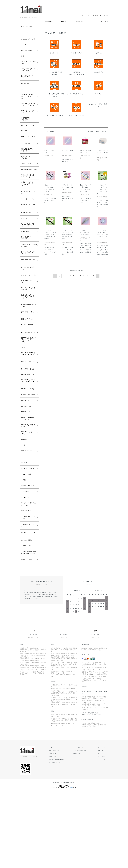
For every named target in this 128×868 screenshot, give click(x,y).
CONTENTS (79, 22)
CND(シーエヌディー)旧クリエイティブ (28, 197)
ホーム (21, 26)
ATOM (86, 830)
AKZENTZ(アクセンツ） (28, 67)
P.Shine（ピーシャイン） (28, 367)
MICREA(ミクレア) (28, 444)
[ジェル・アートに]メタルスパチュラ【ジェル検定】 (85, 232)
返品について (61, 830)
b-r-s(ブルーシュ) (28, 406)
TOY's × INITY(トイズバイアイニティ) (28, 266)
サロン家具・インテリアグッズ (28, 590)
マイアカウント (86, 15)
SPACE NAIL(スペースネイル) (28, 224)
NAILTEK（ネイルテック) (28, 301)
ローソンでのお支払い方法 (90, 790)
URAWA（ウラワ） (28, 97)
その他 (24, 491)
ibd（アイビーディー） (28, 81)
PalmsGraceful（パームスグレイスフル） (28, 324)
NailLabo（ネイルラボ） (28, 309)
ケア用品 (25, 530)
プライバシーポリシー (64, 839)
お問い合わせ (103, 836)
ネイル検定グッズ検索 (28, 516)
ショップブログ (85, 824)
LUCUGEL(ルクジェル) (28, 478)
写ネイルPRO (26, 153)
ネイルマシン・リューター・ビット (28, 599)
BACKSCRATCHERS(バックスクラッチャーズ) (30, 335)
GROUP (64, 22)
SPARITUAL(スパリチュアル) (28, 206)
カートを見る (103, 833)
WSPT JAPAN (26, 252)
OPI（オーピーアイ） (28, 120)
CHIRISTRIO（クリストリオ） (28, 127)
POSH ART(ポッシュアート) (28, 436)
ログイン (106, 15)
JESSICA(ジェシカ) (28, 173)
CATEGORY (48, 22)
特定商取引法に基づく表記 (65, 836)
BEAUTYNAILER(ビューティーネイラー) (28, 391)
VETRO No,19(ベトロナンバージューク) (28, 418)
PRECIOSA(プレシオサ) (28, 41)
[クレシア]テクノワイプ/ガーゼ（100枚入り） (103, 152)
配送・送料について (63, 827)
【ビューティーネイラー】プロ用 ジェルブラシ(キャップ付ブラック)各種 (103, 189)
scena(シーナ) (26, 48)
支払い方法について (63, 833)
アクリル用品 (26, 546)
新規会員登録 (97, 15)
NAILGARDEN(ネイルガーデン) (28, 283)
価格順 (98, 131)
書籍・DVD (25, 60)
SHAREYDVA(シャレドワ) (28, 159)
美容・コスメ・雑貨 (28, 635)
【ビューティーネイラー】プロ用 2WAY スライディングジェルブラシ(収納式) (68, 235)
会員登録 (102, 827)
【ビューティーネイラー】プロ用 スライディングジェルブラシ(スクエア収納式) (50, 235)
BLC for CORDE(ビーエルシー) (28, 358)
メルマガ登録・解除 (86, 827)
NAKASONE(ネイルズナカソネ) (28, 292)
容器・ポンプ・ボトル (28, 572)
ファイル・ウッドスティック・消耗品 (28, 561)
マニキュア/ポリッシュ (28, 538)
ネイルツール (26, 552)
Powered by (64, 864)
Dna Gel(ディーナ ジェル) (28, 258)
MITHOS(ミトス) (27, 450)
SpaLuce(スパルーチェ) (28, 215)
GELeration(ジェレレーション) (28, 189)
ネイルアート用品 (28, 616)
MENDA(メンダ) (27, 457)
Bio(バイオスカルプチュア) (28, 316)
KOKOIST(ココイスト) (28, 146)
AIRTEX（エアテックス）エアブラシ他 (28, 105)
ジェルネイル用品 (30, 26)
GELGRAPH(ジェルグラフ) (28, 181)
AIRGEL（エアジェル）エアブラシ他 (28, 113)
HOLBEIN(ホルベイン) (28, 427)
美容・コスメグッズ (28, 498)
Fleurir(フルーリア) (28, 411)
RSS (82, 830)
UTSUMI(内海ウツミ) (28, 90)
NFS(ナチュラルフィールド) (28, 275)
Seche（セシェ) (27, 238)
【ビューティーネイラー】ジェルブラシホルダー (68, 187)
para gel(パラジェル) (28, 344)
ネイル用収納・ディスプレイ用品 (28, 581)
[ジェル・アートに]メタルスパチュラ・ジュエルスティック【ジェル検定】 (103, 235)
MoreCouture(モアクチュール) (28, 463)
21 (93, 276)
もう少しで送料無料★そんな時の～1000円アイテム (28, 625)
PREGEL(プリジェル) (28, 399)
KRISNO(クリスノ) (28, 134)
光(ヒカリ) (25, 383)
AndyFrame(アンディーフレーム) (28, 74)
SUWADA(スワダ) (28, 232)
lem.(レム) (25, 485)
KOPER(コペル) (27, 140)
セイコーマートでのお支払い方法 (92, 792)
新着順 (104, 131)
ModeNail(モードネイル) (28, 471)
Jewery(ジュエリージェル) (28, 166)
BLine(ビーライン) (28, 350)
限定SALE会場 (27, 54)
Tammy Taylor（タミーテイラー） (28, 245)
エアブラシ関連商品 (28, 608)
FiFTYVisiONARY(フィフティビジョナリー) (29, 376)
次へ (97, 276)
